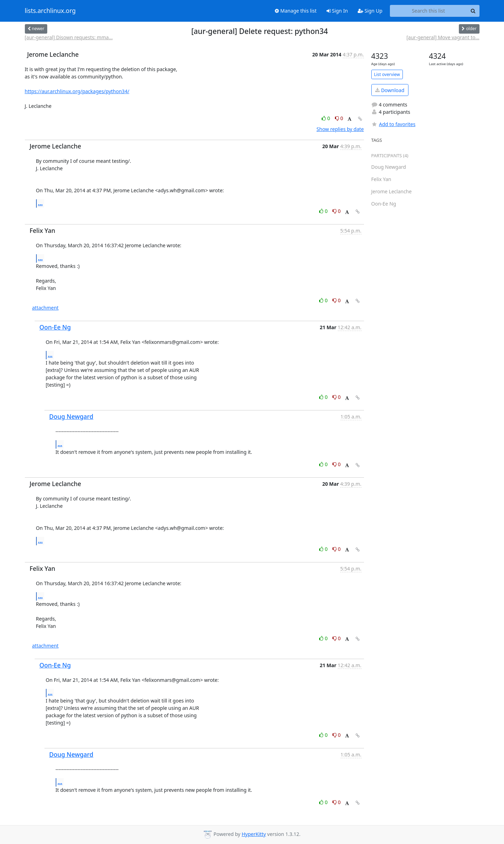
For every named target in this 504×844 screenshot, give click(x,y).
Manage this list (296, 11)
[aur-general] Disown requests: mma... (69, 37)
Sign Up (370, 11)
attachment (45, 308)
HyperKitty (254, 834)
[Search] (473, 11)
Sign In (337, 11)
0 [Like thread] (326, 118)
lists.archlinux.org (50, 11)
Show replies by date (340, 129)
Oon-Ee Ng (55, 327)
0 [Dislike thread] (339, 118)
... (41, 203)
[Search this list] (429, 11)
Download (390, 90)
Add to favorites (393, 124)
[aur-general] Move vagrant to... (443, 37)
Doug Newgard (71, 416)
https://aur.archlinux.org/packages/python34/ (77, 91)
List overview (387, 74)
